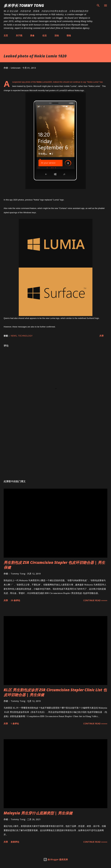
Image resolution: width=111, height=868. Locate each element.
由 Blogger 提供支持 (56, 859)
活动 (57, 35)
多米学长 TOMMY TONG (24, 5)
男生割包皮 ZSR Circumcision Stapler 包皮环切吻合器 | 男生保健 (54, 565)
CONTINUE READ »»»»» (95, 600)
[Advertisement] (55, 449)
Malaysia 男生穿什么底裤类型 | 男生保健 (38, 813)
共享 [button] (102, 336)
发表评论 (15, 842)
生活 (44, 35)
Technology (25, 336)
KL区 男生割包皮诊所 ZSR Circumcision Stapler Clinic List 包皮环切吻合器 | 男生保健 (55, 692)
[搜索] (98, 5)
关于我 (19, 35)
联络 (69, 35)
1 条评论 (15, 724)
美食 (32, 35)
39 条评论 (15, 600)
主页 (6, 35)
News (14, 336)
